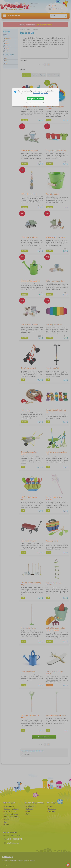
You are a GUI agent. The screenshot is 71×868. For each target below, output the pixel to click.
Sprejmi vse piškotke (36, 98)
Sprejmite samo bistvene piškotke (36, 103)
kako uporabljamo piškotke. (41, 93)
